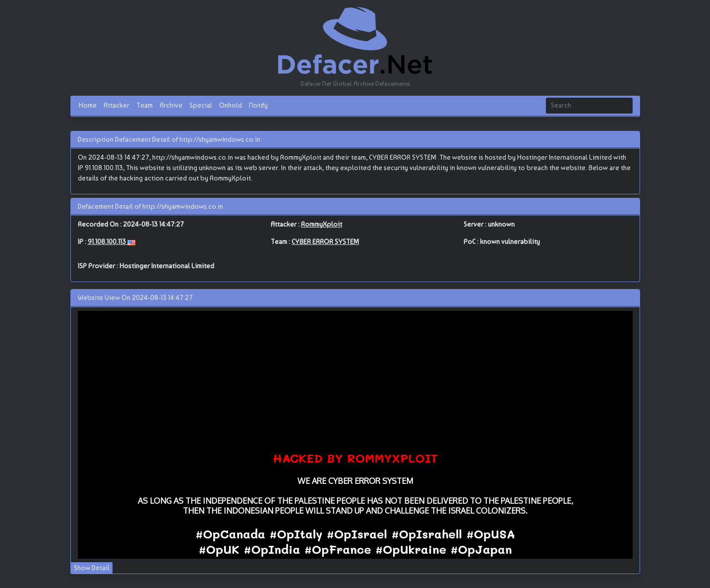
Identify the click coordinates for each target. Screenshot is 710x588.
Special (201, 105)
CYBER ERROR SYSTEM (325, 241)
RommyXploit (322, 224)
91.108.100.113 (108, 241)
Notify (258, 105)
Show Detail (92, 568)
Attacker (117, 105)
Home (88, 105)
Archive (171, 105)
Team (145, 105)
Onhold (231, 105)
